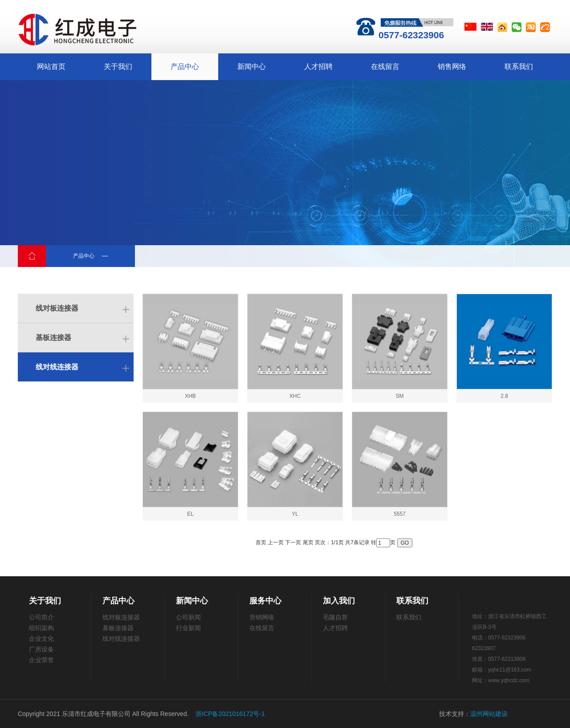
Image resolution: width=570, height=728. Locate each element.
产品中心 (185, 67)
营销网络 (262, 617)
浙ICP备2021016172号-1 (230, 714)
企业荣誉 (41, 660)
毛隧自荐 (335, 617)
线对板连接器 (57, 308)
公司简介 (41, 617)
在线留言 (385, 67)
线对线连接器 (57, 367)
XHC (295, 396)
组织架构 (41, 628)
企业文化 (41, 639)
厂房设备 (41, 649)
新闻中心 (252, 67)
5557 (400, 514)
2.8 (504, 396)
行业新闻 (188, 628)
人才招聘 (318, 67)
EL (190, 514)
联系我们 (519, 67)
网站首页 (51, 67)
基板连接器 (53, 338)
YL (295, 514)
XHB (190, 396)
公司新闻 (188, 617)
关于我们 (118, 67)
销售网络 (452, 67)
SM (400, 396)
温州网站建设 (489, 714)
